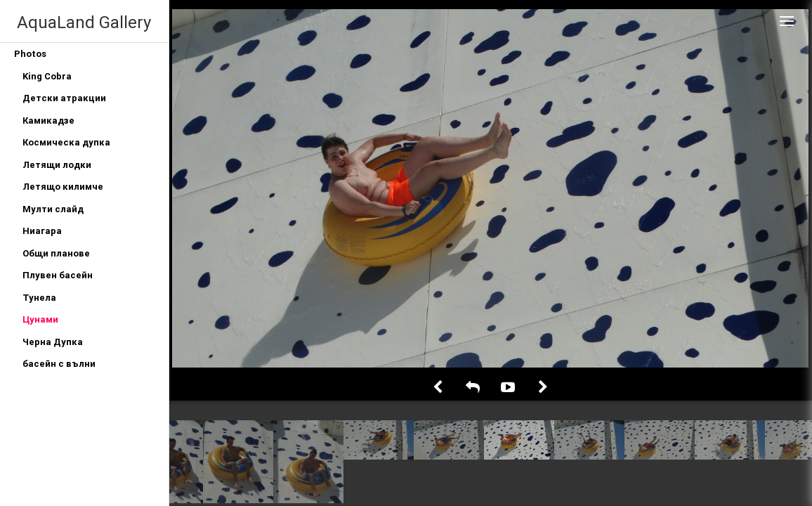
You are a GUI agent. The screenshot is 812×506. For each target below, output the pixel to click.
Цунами (40, 319)
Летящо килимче (63, 187)
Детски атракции (64, 98)
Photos (30, 54)
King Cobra (47, 76)
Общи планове (56, 253)
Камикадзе (48, 121)
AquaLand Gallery (84, 22)
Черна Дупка (53, 342)
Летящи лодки (57, 165)
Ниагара (42, 231)
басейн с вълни (59, 364)
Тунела (39, 298)
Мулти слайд (53, 209)
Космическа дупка (66, 142)
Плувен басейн (58, 275)
